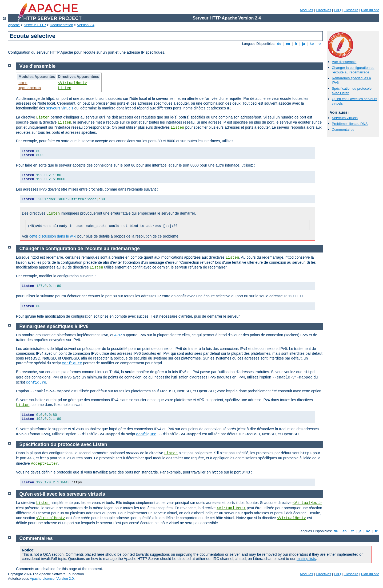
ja (304, 44)
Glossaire (351, 10)
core (23, 83)
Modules (306, 10)
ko (312, 44)
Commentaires (343, 130)
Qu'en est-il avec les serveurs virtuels (62, 494)
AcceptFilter (44, 464)
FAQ (337, 10)
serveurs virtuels (60, 108)
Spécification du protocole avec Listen (63, 444)
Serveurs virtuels (345, 118)
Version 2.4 (86, 25)
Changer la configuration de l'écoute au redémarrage (353, 70)
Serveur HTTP (35, 25)
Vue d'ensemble (344, 62)
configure (72, 363)
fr (296, 44)
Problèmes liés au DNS (350, 124)
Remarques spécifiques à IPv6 (54, 326)
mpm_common (30, 88)
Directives (323, 10)
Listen (65, 88)
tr (320, 44)
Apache (14, 25)
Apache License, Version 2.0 (52, 579)
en (288, 44)
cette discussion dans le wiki (53, 236)
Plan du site (370, 10)
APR (118, 335)
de (279, 44)
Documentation (61, 25)
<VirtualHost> (72, 83)
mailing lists (306, 559)
